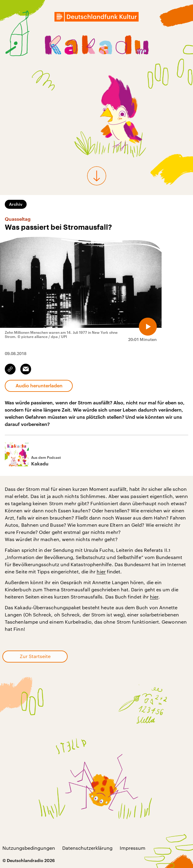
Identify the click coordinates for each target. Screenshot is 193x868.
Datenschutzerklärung (87, 848)
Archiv (16, 204)
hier (101, 571)
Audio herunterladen (39, 385)
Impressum (133, 848)
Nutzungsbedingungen (29, 848)
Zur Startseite (35, 656)
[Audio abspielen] (148, 327)
